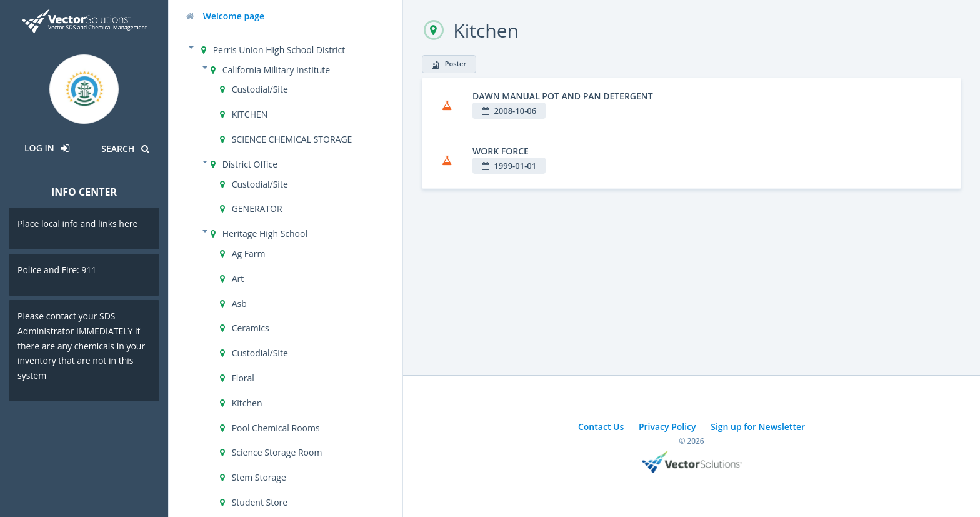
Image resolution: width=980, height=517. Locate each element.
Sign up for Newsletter (758, 427)
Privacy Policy (667, 427)
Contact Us (601, 427)
